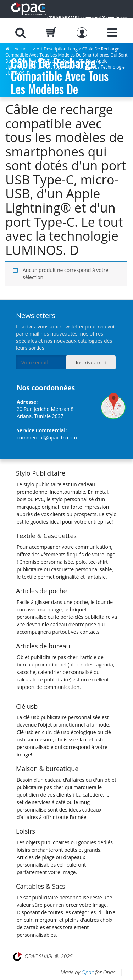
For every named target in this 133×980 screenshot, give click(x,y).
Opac (88, 972)
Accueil (21, 49)
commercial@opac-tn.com (47, 437)
